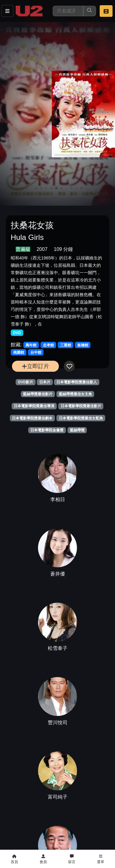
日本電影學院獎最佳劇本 (32, 418)
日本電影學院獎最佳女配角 (81, 418)
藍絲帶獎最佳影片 (38, 394)
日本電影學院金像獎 (47, 430)
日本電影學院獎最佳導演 (34, 406)
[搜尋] (68, 11)
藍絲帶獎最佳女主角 (75, 394)
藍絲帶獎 (77, 430)
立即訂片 (35, 366)
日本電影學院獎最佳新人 (77, 382)
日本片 (45, 382)
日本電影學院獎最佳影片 (81, 406)
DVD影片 (26, 382)
